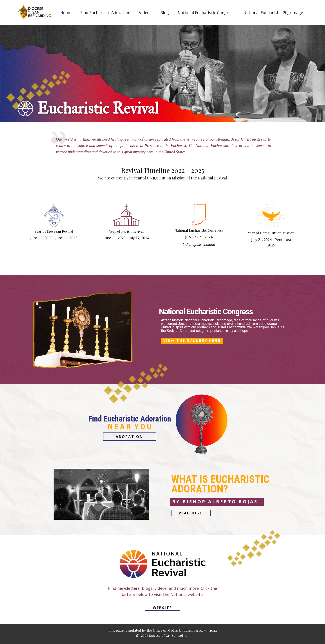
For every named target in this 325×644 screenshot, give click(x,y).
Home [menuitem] (66, 13)
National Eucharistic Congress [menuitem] (206, 13)
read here (191, 513)
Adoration (129, 437)
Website (162, 608)
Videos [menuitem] (145, 13)
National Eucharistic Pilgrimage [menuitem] (273, 13)
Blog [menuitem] (165, 13)
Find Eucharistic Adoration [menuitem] (105, 13)
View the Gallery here (192, 341)
